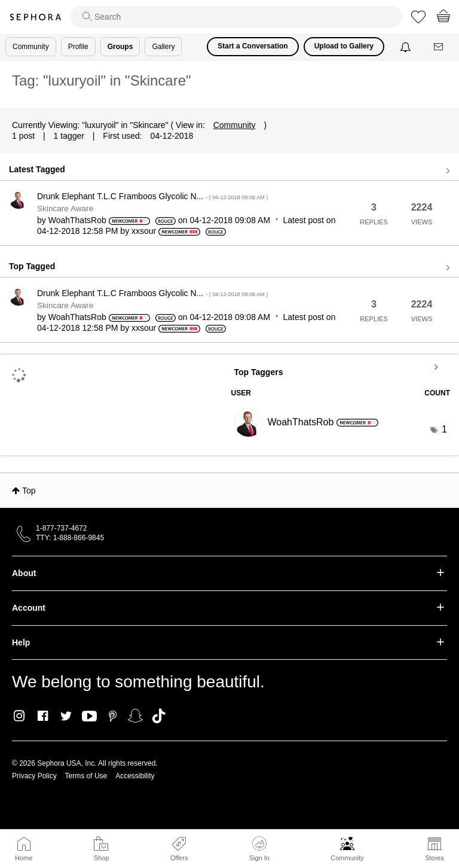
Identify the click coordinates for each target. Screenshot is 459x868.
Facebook (43, 716)
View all (229, 171)
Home (24, 858)
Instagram (19, 716)
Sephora (35, 17)
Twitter (66, 716)
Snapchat (135, 716)
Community (347, 858)
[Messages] (439, 47)
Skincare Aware (65, 208)
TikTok (159, 716)
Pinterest (113, 716)
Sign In (259, 849)
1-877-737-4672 (61, 528)
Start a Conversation (253, 46)
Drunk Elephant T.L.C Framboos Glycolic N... (152, 196)
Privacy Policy (34, 776)
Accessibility (135, 776)
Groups (120, 47)
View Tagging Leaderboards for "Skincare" (341, 367)
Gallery (163, 47)
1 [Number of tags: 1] (444, 429)
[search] (236, 17)
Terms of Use (86, 776)
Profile (78, 47)
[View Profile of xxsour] (144, 231)
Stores (434, 858)
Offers (179, 858)
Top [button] (29, 491)
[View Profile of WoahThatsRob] (77, 220)
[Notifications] (407, 47)
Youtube (89, 717)
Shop (102, 858)
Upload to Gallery (344, 46)
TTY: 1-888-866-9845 (70, 538)
